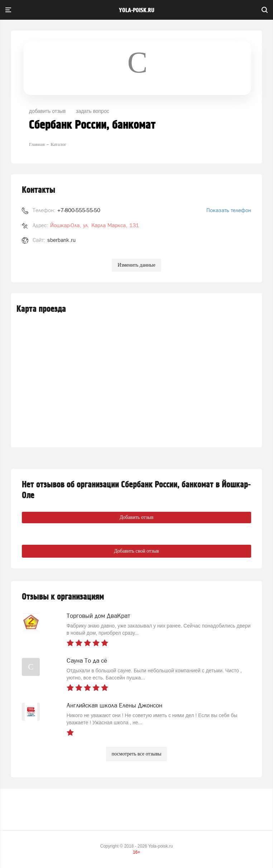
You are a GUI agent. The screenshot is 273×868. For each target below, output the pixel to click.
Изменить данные (136, 265)
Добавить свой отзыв (136, 551)
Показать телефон (229, 210)
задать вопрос (93, 111)
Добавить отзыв (137, 517)
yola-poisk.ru (137, 10)
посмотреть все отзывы (137, 754)
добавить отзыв (47, 111)
